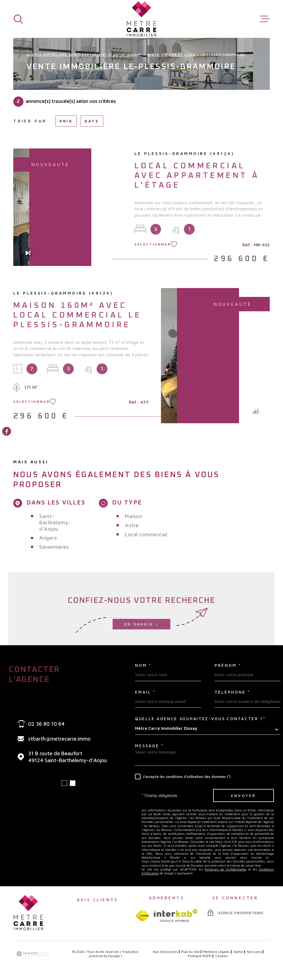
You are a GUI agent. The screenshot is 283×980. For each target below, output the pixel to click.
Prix (66, 121)
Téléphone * (232, 692)
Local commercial (146, 534)
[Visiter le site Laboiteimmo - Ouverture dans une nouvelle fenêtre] (33, 954)
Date (92, 121)
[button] (64, 783)
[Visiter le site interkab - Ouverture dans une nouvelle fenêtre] (176, 916)
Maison (133, 516)
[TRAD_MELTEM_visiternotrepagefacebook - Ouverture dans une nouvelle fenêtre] (7, 431)
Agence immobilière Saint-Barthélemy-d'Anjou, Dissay (84, 55)
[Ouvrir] (18, 19)
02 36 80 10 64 (46, 724)
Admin (239, 952)
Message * (149, 746)
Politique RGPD (200, 956)
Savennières (54, 547)
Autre (132, 525)
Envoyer (244, 795)
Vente (153, 55)
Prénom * (228, 665)
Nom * (143, 665)
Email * (145, 692)
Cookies (221, 956)
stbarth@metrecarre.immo (59, 739)
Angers (48, 538)
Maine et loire (180, 55)
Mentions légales (216, 952)
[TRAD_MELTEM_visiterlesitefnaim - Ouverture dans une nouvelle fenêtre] (142, 916)
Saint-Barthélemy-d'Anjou (55, 522)
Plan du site (190, 952)
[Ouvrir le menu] (265, 19)
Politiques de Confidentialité (225, 869)
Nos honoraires (165, 952)
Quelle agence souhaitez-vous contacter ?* (200, 719)
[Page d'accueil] (141, 19)
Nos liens (254, 952)
